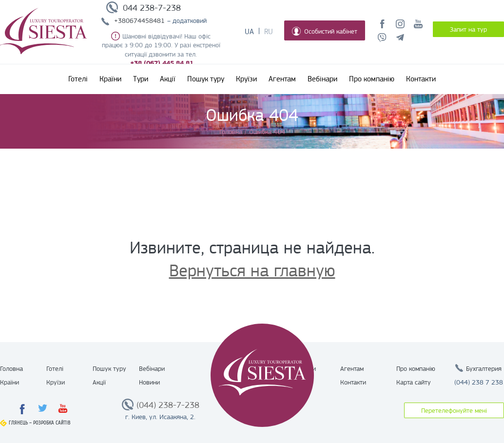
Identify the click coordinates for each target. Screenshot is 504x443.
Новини (149, 382)
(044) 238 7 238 (479, 382)
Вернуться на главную (252, 270)
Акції (168, 79)
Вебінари (322, 79)
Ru (269, 32)
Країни (110, 79)
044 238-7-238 (152, 8)
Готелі (78, 79)
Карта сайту (414, 382)
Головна (11, 368)
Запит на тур (468, 29)
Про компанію (372, 79)
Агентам (282, 79)
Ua (249, 32)
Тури (141, 79)
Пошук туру (206, 79)
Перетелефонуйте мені (454, 410)
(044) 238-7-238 (168, 405)
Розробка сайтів (52, 423)
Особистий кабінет (325, 31)
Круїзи (246, 79)
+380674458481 (139, 20)
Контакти (421, 79)
